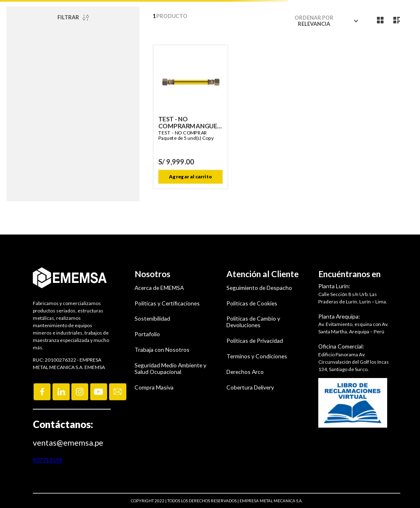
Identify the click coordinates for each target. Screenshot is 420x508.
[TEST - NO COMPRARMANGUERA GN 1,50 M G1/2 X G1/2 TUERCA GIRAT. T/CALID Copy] (191, 117)
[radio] (380, 20)
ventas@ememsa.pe (68, 443)
